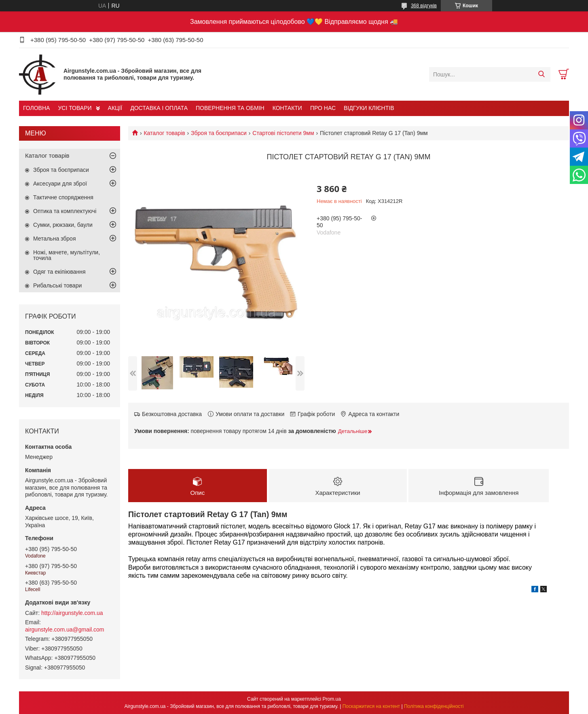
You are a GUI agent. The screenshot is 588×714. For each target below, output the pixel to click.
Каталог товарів (164, 133)
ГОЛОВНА (36, 108)
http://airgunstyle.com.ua (72, 613)
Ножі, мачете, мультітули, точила (67, 255)
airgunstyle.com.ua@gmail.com (65, 630)
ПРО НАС (323, 108)
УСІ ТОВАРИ (75, 108)
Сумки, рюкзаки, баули (63, 225)
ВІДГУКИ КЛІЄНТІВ (369, 108)
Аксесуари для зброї (60, 184)
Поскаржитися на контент (371, 706)
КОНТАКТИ (287, 108)
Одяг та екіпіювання (59, 272)
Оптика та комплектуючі (65, 211)
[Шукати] (541, 74)
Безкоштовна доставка (172, 414)
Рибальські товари (57, 285)
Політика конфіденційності (434, 706)
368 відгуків (424, 6)
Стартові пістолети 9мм (283, 133)
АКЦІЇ (115, 108)
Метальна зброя (55, 239)
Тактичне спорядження (63, 197)
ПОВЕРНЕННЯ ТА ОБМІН (230, 108)
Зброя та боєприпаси (219, 133)
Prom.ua (332, 699)
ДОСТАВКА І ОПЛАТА (159, 108)
